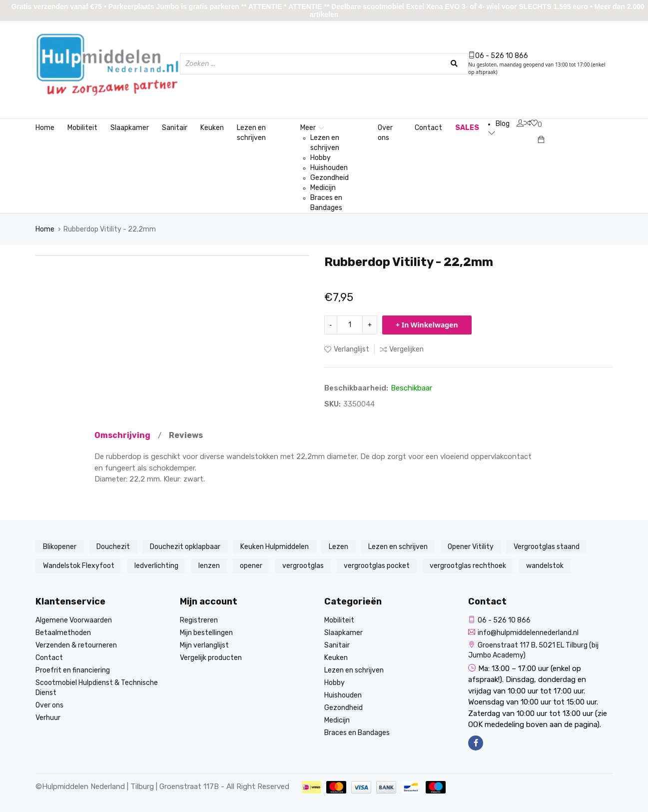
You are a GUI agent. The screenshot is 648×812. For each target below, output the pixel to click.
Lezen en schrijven (251, 133)
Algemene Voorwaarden (74, 620)
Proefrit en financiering (73, 670)
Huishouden (329, 168)
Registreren (199, 620)
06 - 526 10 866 (498, 56)
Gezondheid (329, 178)
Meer (312, 128)
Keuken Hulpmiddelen (275, 547)
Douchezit (113, 547)
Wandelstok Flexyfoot (79, 566)
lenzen (209, 566)
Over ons (385, 133)
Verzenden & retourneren (76, 645)
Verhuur (48, 718)
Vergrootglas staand (547, 547)
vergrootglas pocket (377, 566)
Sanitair (175, 128)
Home (45, 128)
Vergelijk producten (211, 658)
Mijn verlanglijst (204, 645)
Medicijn (323, 188)
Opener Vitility (471, 547)
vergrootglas (303, 566)
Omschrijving (122, 435)
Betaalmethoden (63, 633)
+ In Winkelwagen (427, 325)
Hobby (321, 158)
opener (251, 566)
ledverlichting (156, 566)
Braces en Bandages (326, 203)
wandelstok (545, 566)
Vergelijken (402, 349)
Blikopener (60, 547)
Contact (428, 128)
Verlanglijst (347, 349)
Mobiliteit (82, 128)
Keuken (212, 128)
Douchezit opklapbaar (185, 547)
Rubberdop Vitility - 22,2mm (110, 229)
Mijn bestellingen (206, 633)
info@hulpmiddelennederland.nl (523, 633)
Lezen (338, 547)
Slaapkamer (130, 128)
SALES (467, 128)
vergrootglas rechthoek (468, 566)
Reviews (186, 435)
